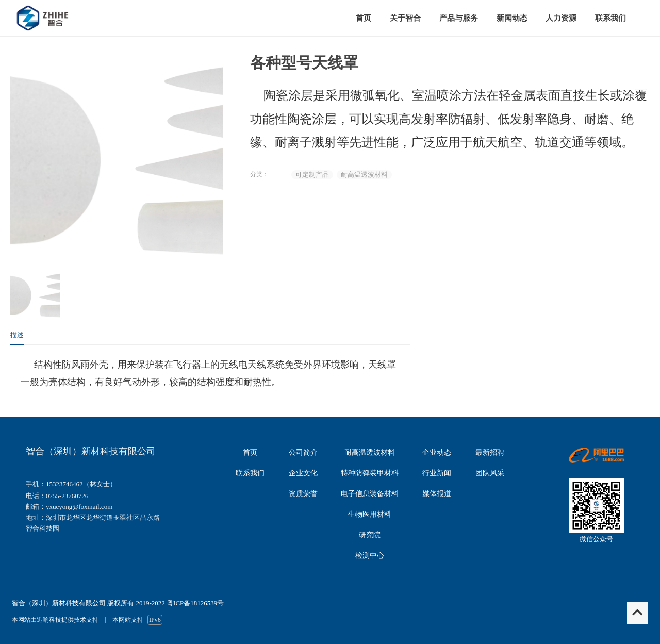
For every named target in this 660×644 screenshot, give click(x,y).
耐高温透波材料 (364, 175)
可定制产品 (312, 175)
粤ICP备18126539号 (195, 603)
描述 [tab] (17, 335)
